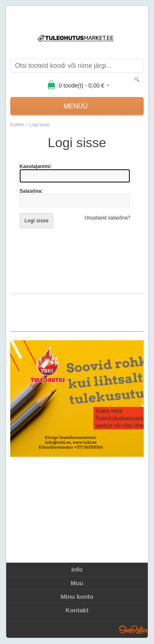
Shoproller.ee (133, 630)
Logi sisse (39, 125)
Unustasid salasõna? (107, 218)
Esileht (17, 125)
